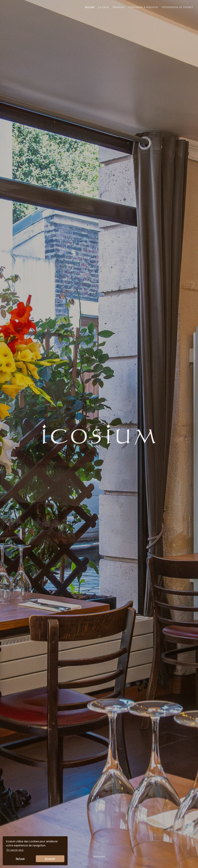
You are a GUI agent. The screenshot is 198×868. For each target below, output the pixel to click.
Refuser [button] (20, 859)
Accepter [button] (50, 859)
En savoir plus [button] (15, 850)
